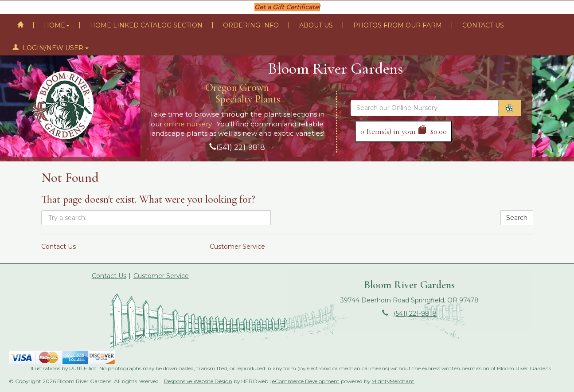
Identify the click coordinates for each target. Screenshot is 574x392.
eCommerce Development (306, 381)
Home (57, 25)
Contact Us (483, 25)
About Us (316, 25)
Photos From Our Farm (398, 25)
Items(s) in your (404, 131)
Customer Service (237, 247)
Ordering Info (251, 25)
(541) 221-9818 (241, 147)
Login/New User (51, 48)
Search (517, 218)
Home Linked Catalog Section (146, 25)
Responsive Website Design (198, 381)
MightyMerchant (393, 381)
